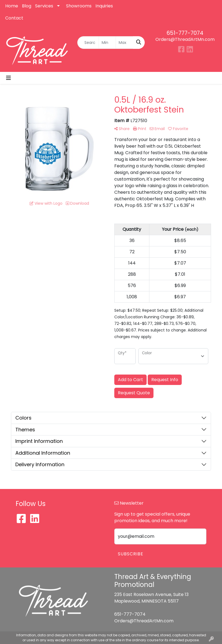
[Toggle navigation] (8, 78)
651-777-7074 (185, 33)
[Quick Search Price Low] (107, 43)
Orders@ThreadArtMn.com (185, 39)
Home (12, 6)
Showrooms (79, 6)
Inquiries (104, 6)
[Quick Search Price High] (124, 43)
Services (44, 6)
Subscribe (131, 554)
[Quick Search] (88, 43)
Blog (27, 6)
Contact (14, 18)
